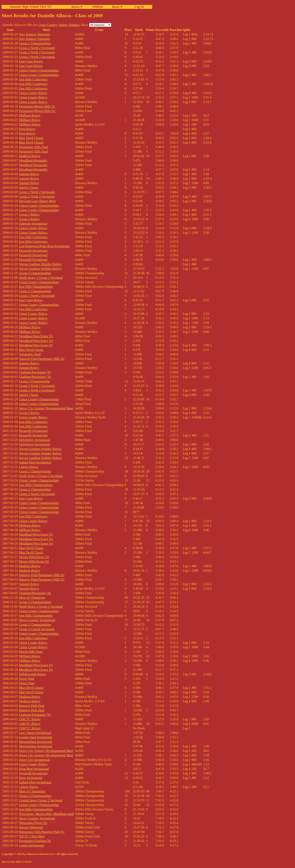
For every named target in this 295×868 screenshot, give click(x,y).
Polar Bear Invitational (34, 769)
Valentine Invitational (33, 224)
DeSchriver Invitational (35, 440)
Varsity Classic (29, 188)
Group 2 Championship (34, 381)
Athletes (98, 7)
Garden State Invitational (36, 737)
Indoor (63, 25)
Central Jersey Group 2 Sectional (41, 800)
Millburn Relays (30, 115)
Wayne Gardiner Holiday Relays (40, 264)
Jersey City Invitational (34, 760)
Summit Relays (29, 174)
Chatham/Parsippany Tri (35, 372)
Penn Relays (27, 129)
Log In (138, 7)
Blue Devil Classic (31, 138)
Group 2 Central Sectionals (37, 629)
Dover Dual (27, 679)
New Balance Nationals (35, 34)
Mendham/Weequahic (33, 160)
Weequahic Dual (30, 354)
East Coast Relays (31, 61)
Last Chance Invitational (35, 733)
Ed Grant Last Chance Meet (37, 201)
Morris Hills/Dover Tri (34, 557)
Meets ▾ (77, 7)
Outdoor (74, 25)
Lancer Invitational (32, 845)
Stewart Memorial (31, 827)
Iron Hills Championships (36, 287)
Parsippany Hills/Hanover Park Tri (42, 832)
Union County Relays (33, 93)
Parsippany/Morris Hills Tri (37, 106)
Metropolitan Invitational (36, 742)
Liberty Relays (29, 467)
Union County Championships (39, 70)
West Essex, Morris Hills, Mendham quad (47, 814)
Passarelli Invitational (33, 251)
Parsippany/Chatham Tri (35, 841)
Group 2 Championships (35, 43)
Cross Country (48, 25)
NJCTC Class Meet (32, 836)
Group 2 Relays (29, 215)
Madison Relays (30, 156)
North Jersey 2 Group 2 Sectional (41, 278)
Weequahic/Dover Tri (33, 823)
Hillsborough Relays (33, 674)
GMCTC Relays (30, 719)
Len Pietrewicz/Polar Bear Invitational (44, 246)
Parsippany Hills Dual (33, 147)
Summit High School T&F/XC (31, 7)
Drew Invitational (31, 778)
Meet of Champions (32, 598)
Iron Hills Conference (33, 79)
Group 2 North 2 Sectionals (37, 48)
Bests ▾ (117, 7)
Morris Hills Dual (31, 652)
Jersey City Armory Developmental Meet (46, 408)
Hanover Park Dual (32, 706)
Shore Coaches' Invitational (37, 620)
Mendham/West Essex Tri (36, 336)
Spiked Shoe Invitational (35, 462)
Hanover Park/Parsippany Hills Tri (42, 359)
